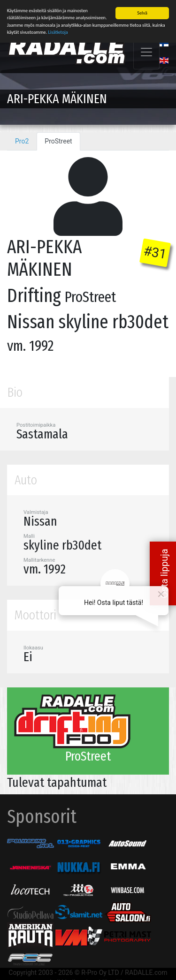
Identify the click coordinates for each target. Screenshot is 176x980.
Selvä (142, 13)
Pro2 (22, 141)
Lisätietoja (58, 32)
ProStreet (58, 141)
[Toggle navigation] (146, 52)
